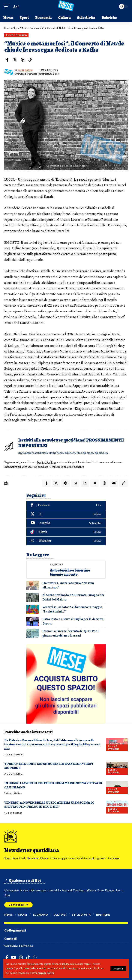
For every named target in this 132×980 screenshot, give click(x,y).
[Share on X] (15, 60)
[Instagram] (21, 958)
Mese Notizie (25, 70)
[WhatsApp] (66, 541)
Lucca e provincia (16, 35)
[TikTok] (28, 958)
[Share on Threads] (23, 60)
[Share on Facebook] (7, 60)
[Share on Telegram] (94, 483)
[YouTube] (14, 958)
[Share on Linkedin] (85, 483)
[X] (66, 514)
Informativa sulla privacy (18, 467)
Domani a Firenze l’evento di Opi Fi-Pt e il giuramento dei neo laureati (71, 633)
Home (7, 28)
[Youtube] (66, 523)
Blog (15, 28)
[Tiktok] (66, 532)
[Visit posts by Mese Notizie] (9, 72)
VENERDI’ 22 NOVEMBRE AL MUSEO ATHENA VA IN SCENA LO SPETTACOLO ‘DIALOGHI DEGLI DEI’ (49, 805)
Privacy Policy (46, 973)
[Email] (114, 483)
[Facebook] (66, 505)
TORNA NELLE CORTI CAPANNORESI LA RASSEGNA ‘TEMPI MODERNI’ (49, 766)
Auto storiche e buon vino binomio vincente (70, 572)
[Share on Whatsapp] (75, 483)
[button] (118, 969)
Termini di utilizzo (47, 462)
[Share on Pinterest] (66, 483)
